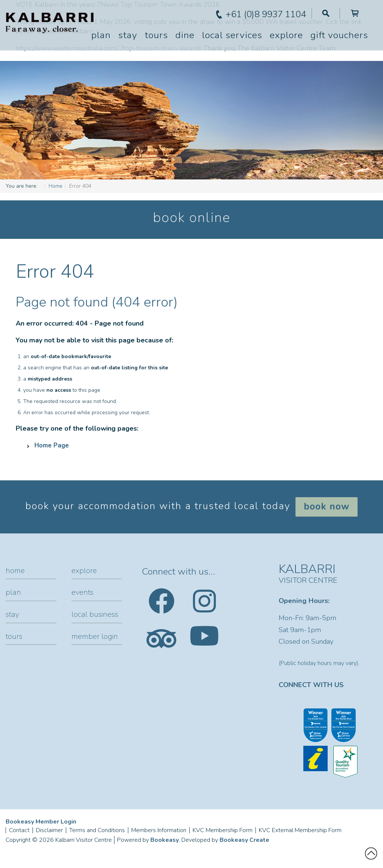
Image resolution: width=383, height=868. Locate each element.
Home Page (52, 445)
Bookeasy (165, 840)
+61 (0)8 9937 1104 (266, 14)
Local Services (232, 35)
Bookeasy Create (244, 840)
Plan (101, 35)
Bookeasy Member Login (41, 822)
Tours (156, 35)
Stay (128, 35)
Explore (286, 35)
